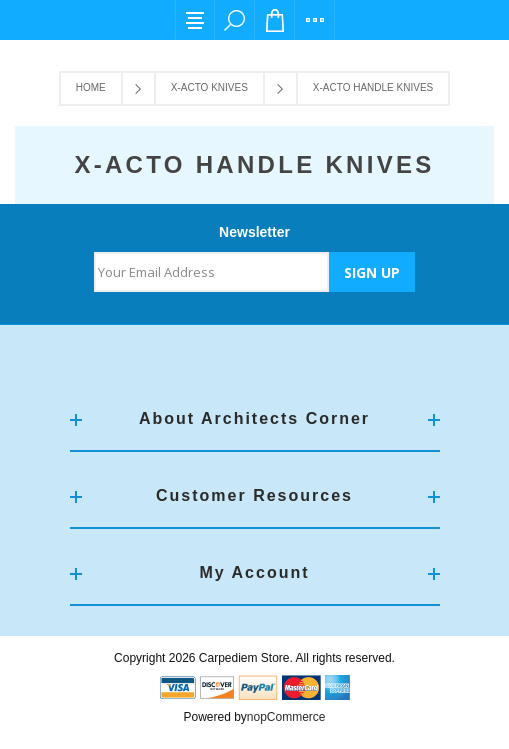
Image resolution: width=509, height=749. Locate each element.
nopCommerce (286, 717)
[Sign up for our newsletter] (211, 272)
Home (91, 87)
